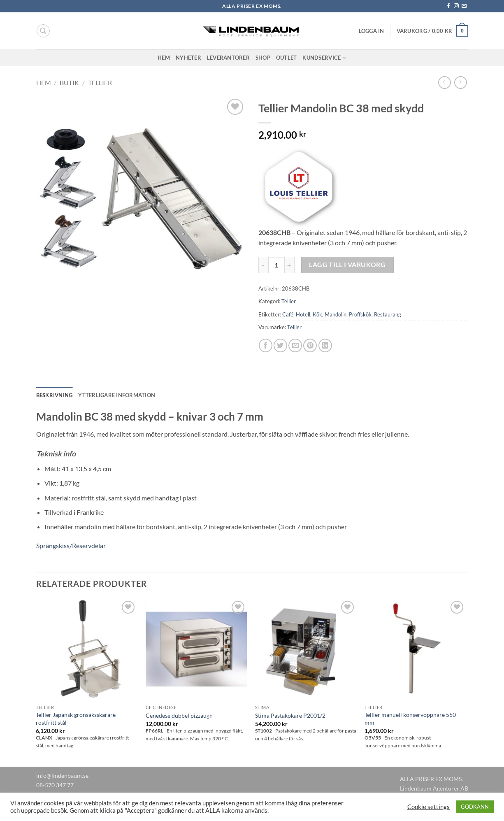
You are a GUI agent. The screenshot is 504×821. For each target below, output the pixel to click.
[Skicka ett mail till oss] (464, 6)
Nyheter (188, 58)
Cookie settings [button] (429, 807)
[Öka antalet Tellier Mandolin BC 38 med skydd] (290, 265)
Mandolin (336, 314)
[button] (372, 31)
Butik (69, 83)
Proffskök (360, 314)
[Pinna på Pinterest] (310, 345)
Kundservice (324, 58)
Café (288, 314)
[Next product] (445, 83)
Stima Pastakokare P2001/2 (290, 715)
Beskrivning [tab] (55, 395)
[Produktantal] (276, 265)
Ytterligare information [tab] (117, 395)
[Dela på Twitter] (280, 345)
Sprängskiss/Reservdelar (71, 545)
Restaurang (388, 314)
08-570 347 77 (55, 785)
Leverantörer (228, 58)
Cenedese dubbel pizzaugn (179, 715)
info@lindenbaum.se (62, 776)
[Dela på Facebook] (266, 345)
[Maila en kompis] (295, 345)
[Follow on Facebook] (448, 6)
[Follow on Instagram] (456, 6)
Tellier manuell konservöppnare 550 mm (410, 719)
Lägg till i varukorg (347, 265)
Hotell (303, 314)
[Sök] (43, 31)
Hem (164, 58)
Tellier (100, 83)
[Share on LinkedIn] (325, 345)
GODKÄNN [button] (475, 807)
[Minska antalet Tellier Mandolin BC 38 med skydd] (263, 265)
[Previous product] (461, 83)
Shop (263, 58)
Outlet (287, 58)
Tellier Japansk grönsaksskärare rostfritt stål (76, 719)
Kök (317, 314)
